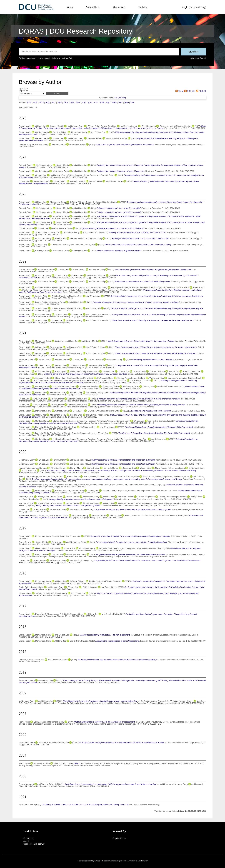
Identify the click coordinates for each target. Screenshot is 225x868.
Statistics (143, 7)
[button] (57, 94)
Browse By (93, 7)
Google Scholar (119, 838)
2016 (84, 102)
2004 (120, 102)
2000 (126, 102)
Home (70, 7)
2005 (114, 102)
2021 (53, 102)
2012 (96, 102)
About (26, 841)
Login (185, 7)
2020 (60, 102)
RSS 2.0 (201, 91)
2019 (66, 102)
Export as (23, 91)
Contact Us (28, 838)
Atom (179, 91)
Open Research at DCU (34, 844)
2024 (35, 102)
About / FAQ (119, 7)
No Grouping (120, 98)
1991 (132, 102)
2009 (102, 102)
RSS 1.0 (189, 91)
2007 (108, 102)
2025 (29, 102)
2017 (78, 102)
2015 (90, 102)
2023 (41, 102)
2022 (47, 102)
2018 (72, 102)
